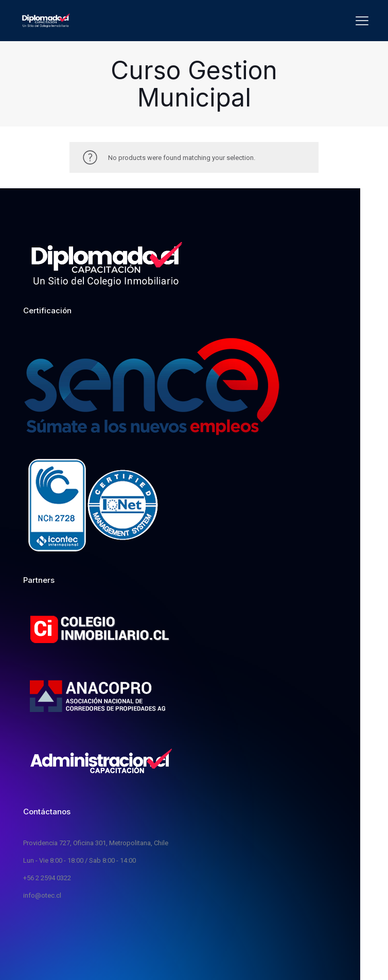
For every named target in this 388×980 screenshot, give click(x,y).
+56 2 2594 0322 (47, 878)
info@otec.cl (42, 895)
